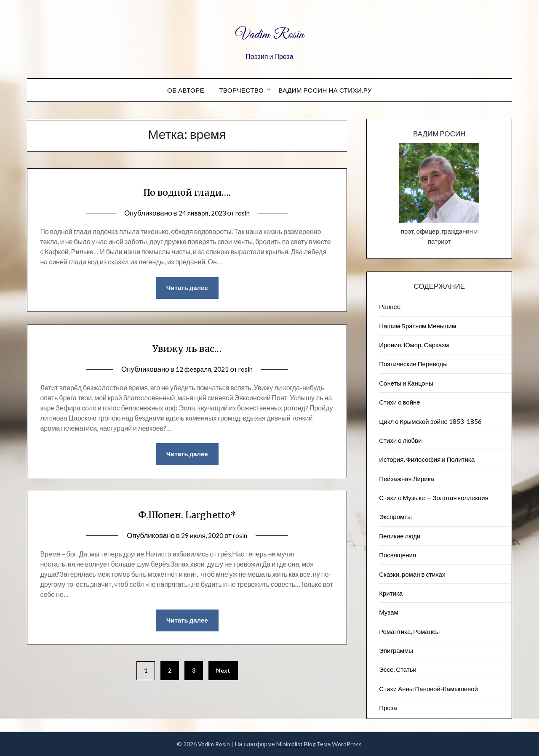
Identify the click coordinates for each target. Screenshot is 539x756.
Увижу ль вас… (187, 348)
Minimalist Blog (296, 744)
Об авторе (186, 90)
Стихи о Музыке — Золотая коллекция (434, 498)
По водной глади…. (187, 191)
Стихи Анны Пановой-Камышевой (428, 689)
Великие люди (400, 536)
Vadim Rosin (269, 33)
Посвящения (398, 555)
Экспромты (395, 516)
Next (223, 674)
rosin (245, 213)
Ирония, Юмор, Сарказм (414, 345)
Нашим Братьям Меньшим (418, 326)
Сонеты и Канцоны (406, 383)
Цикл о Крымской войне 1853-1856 (430, 421)
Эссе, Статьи (398, 669)
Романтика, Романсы (409, 631)
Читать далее (187, 288)
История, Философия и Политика (427, 459)
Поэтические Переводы (413, 364)
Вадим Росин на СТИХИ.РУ (325, 90)
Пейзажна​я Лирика (407, 479)
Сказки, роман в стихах (412, 574)
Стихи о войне (399, 402)
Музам (389, 612)
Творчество (241, 90)
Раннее (390, 306)
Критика (391, 593)
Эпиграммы (396, 650)
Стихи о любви (400, 440)
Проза (388, 708)
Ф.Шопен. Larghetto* (187, 516)
